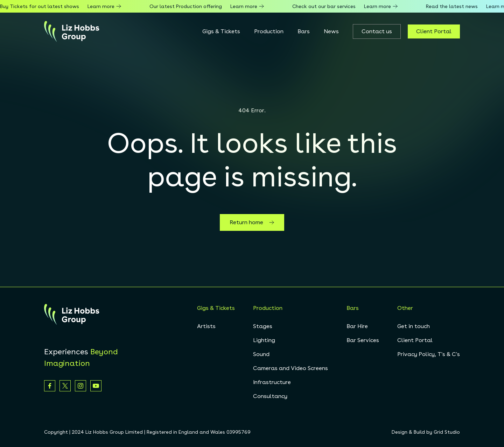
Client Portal (434, 31)
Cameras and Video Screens (290, 368)
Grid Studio (447, 432)
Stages (263, 326)
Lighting (264, 340)
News (331, 31)
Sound (261, 354)
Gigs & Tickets (221, 31)
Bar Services (363, 340)
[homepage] (72, 31)
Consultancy (270, 396)
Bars (304, 31)
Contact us (377, 31)
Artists (206, 326)
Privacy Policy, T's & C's (429, 354)
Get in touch (414, 326)
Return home (252, 222)
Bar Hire (357, 326)
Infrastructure (272, 382)
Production (269, 31)
